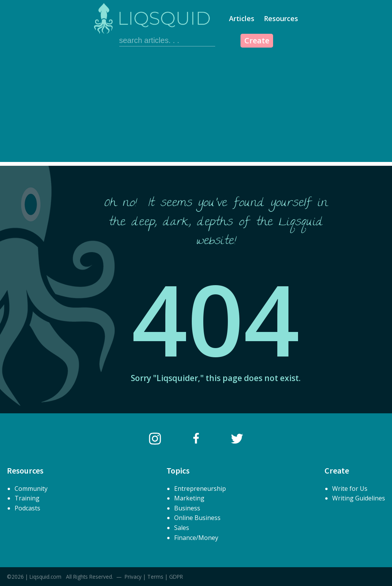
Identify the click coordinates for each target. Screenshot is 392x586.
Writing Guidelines (359, 498)
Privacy (133, 577)
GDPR (176, 577)
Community (31, 489)
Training (27, 498)
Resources (281, 18)
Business (187, 508)
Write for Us (350, 489)
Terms (155, 577)
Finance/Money (196, 538)
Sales (182, 528)
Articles (242, 18)
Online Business (197, 518)
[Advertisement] (196, 108)
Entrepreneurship (200, 489)
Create (257, 40)
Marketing (189, 498)
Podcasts (27, 508)
